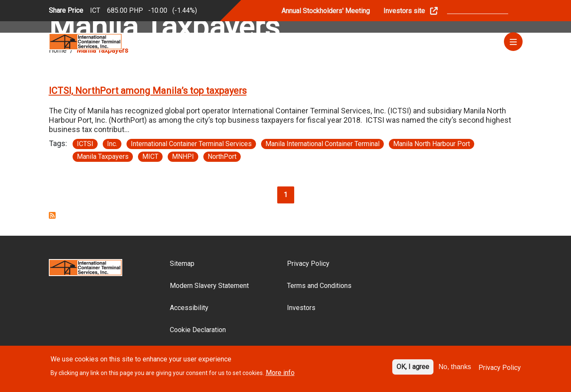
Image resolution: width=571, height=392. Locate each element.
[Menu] (513, 42)
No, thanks (455, 370)
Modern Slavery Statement (209, 286)
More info (280, 375)
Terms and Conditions (319, 286)
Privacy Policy (308, 264)
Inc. (112, 144)
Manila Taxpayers (103, 157)
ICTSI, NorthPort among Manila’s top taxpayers (148, 91)
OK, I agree (413, 370)
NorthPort (222, 157)
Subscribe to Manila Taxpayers (52, 215)
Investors (301, 308)
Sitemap (182, 264)
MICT (150, 157)
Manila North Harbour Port (432, 144)
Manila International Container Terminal (322, 144)
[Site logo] (86, 41)
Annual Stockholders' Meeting (326, 11)
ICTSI (85, 144)
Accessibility (189, 308)
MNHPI (183, 157)
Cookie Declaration (198, 330)
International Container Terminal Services (191, 144)
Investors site (404, 11)
